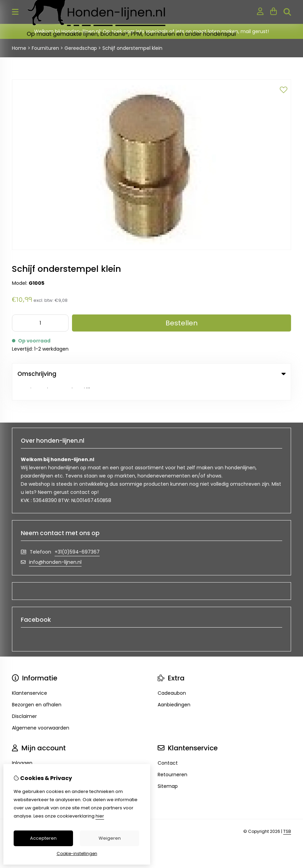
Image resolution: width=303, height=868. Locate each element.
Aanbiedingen (174, 689)
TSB (287, 815)
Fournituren (45, 48)
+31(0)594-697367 (77, 536)
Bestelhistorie (28, 759)
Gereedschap (81, 48)
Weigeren (110, 838)
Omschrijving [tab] (151, 374)
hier (100, 816)
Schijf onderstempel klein (132, 48)
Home (19, 48)
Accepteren (43, 838)
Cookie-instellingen (77, 854)
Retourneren (172, 759)
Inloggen (22, 747)
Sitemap (168, 770)
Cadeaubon (172, 677)
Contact (168, 747)
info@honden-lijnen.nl (55, 546)
